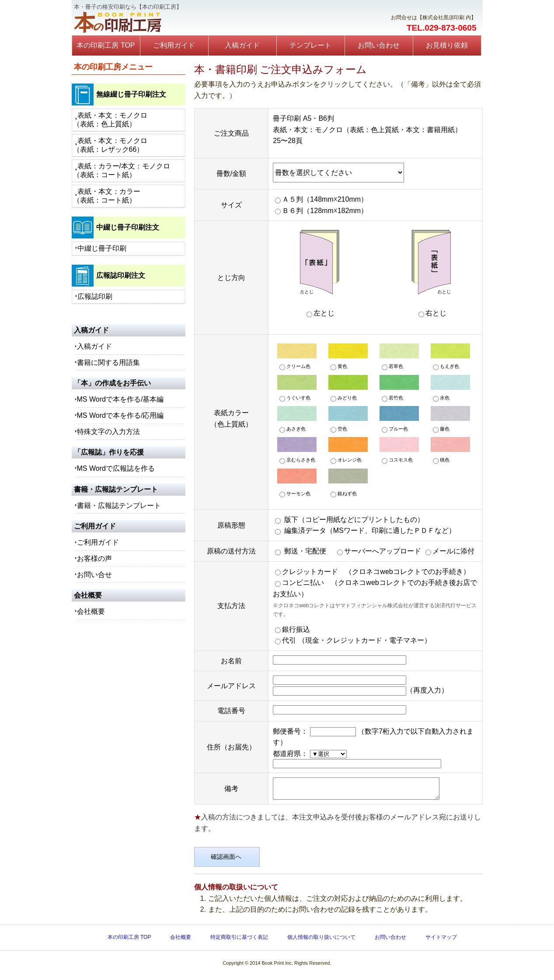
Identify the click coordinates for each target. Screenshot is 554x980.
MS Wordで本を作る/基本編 (120, 399)
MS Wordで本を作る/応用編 (120, 415)
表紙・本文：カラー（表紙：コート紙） (107, 196)
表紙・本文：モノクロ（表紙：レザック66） (110, 145)
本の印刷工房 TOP (106, 45)
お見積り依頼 (447, 45)
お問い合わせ (379, 45)
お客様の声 (94, 558)
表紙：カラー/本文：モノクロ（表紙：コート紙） (122, 170)
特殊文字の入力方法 (108, 432)
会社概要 (91, 611)
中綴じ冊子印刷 (102, 248)
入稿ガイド (242, 45)
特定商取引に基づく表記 (239, 941)
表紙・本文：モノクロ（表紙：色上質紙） (110, 120)
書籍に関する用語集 (108, 362)
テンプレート (310, 45)
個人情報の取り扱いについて (321, 941)
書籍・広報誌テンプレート (119, 506)
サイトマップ (441, 941)
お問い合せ (94, 575)
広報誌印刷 (95, 296)
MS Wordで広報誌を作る (116, 468)
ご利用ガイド (174, 45)
